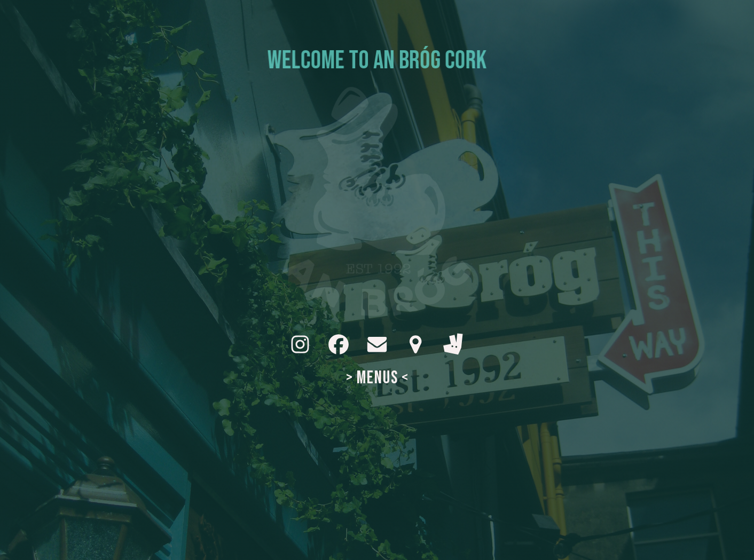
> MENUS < (378, 378)
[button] (300, 344)
